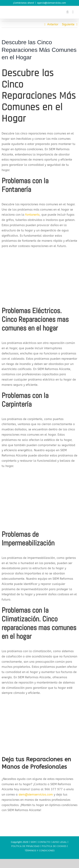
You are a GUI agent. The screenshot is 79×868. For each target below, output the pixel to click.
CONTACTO (44, 842)
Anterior (53, 24)
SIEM (33, 842)
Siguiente (68, 24)
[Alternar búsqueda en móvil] (68, 12)
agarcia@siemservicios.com (51, 3)
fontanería (32, 215)
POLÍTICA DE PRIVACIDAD (25, 846)
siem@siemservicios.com (36, 795)
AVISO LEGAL (60, 842)
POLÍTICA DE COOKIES (54, 846)
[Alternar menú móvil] (73, 12)
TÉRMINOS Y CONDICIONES (40, 851)
